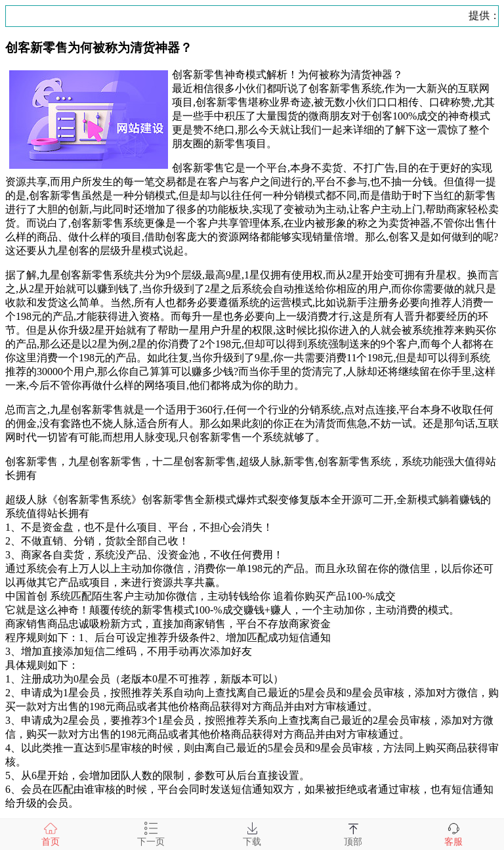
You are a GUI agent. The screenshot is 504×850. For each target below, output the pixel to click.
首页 (51, 834)
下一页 (151, 834)
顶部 (353, 834)
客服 (453, 834)
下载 (252, 834)
